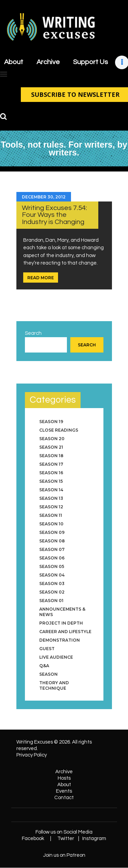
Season (48, 674)
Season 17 (51, 464)
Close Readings (59, 430)
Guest (47, 649)
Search (33, 333)
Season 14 (51, 490)
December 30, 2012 (44, 197)
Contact (64, 798)
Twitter (66, 839)
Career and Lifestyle (65, 632)
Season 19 (51, 422)
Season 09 (52, 532)
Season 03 (52, 583)
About (64, 785)
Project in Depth (61, 623)
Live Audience (56, 657)
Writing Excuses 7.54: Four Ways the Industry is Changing (54, 215)
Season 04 (52, 575)
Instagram (94, 839)
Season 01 (51, 601)
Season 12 (51, 507)
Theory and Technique (54, 685)
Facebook (33, 839)
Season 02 (52, 592)
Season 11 (51, 515)
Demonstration (60, 640)
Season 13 (51, 498)
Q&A (44, 666)
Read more (41, 278)
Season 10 (51, 524)
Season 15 (51, 481)
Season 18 (51, 456)
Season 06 (52, 558)
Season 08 (52, 541)
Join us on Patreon (64, 855)
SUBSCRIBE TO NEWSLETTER (74, 94)
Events (64, 791)
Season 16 (51, 473)
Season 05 (52, 566)
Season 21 (51, 447)
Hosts (64, 778)
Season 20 (52, 439)
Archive (64, 772)
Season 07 (52, 549)
